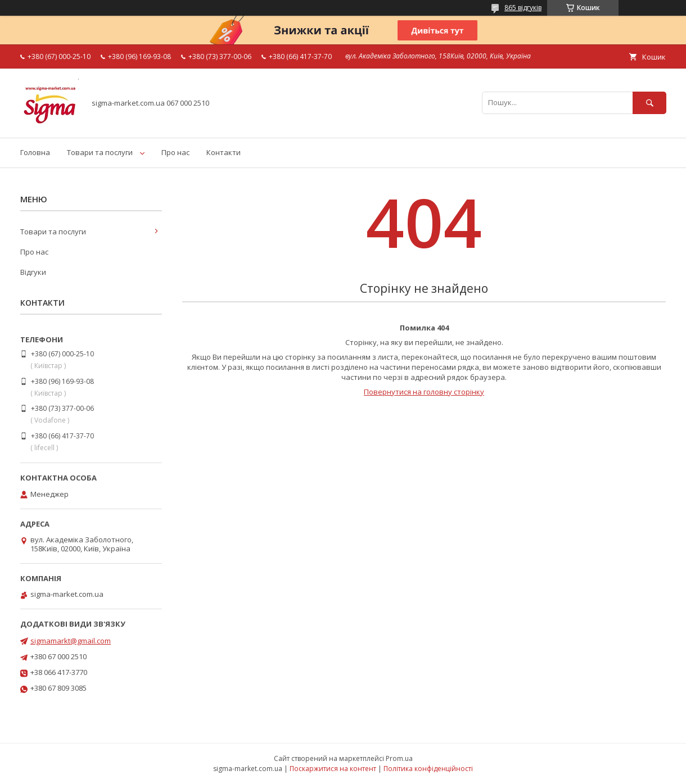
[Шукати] (649, 103)
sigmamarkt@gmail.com (71, 641)
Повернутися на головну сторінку (424, 392)
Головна (35, 152)
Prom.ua (399, 758)
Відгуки (33, 272)
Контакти (224, 152)
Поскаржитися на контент (333, 769)
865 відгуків (523, 8)
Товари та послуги (100, 152)
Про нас (175, 152)
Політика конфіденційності (428, 769)
